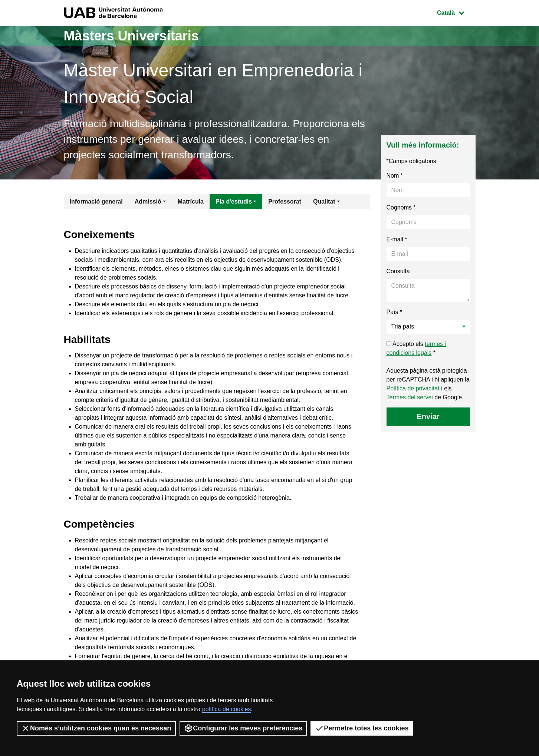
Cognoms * (401, 207)
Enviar (428, 416)
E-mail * (397, 239)
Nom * (395, 176)
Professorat (285, 202)
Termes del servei (410, 397)
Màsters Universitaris (131, 36)
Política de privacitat (413, 388)
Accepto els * (416, 348)
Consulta (398, 271)
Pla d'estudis (234, 202)
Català (456, 12)
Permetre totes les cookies (362, 728)
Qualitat (324, 202)
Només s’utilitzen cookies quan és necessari (96, 728)
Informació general (96, 202)
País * (395, 312)
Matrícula (191, 202)
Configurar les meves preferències (243, 728)
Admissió (148, 202)
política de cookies (227, 709)
